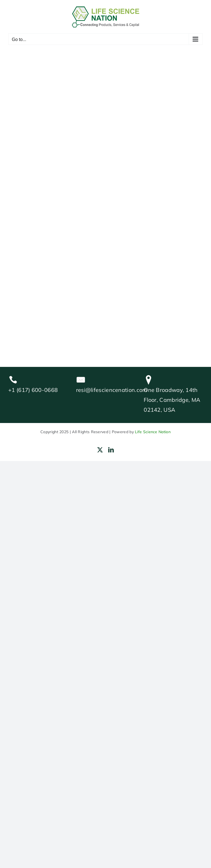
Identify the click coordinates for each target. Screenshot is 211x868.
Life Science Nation (153, 432)
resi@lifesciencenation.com (112, 390)
